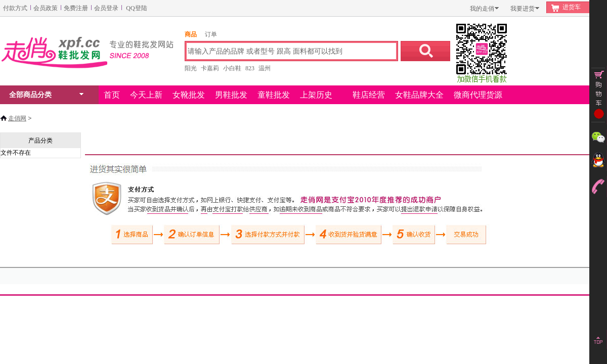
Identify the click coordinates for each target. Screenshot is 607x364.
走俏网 (17, 118)
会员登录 (106, 8)
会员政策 (46, 8)
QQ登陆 (136, 8)
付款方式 (15, 8)
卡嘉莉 (210, 68)
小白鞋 (232, 68)
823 (250, 68)
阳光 (191, 68)
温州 (265, 68)
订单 (211, 34)
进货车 (572, 7)
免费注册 (76, 8)
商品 (191, 34)
